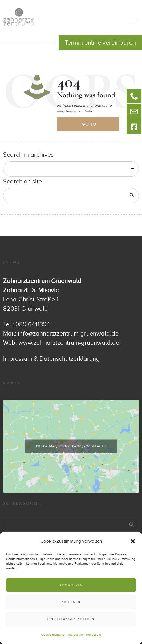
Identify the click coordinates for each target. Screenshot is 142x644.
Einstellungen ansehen (71, 619)
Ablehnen (71, 602)
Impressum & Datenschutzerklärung (51, 359)
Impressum (75, 635)
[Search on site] (71, 196)
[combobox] (71, 169)
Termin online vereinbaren (100, 42)
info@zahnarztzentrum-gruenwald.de (68, 333)
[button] (133, 541)
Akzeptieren (71, 585)
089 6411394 (33, 324)
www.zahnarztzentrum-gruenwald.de (69, 343)
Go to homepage (94, 126)
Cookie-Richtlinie (53, 635)
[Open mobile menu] (136, 22)
